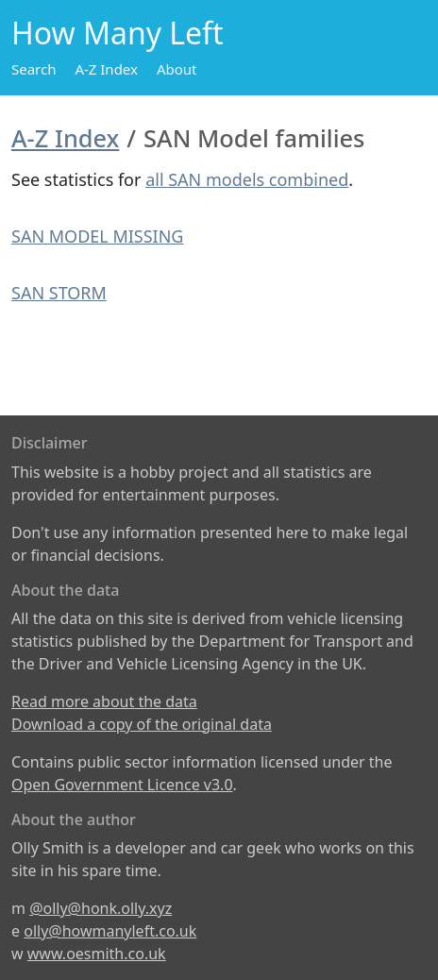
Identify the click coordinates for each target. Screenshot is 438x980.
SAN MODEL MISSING (97, 236)
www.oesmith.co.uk (97, 954)
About (177, 69)
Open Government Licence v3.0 (122, 785)
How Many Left (118, 33)
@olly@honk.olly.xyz (101, 908)
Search (34, 69)
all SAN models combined (247, 179)
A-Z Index (106, 69)
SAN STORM (59, 293)
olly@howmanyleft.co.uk (110, 931)
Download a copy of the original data (142, 724)
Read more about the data (104, 701)
